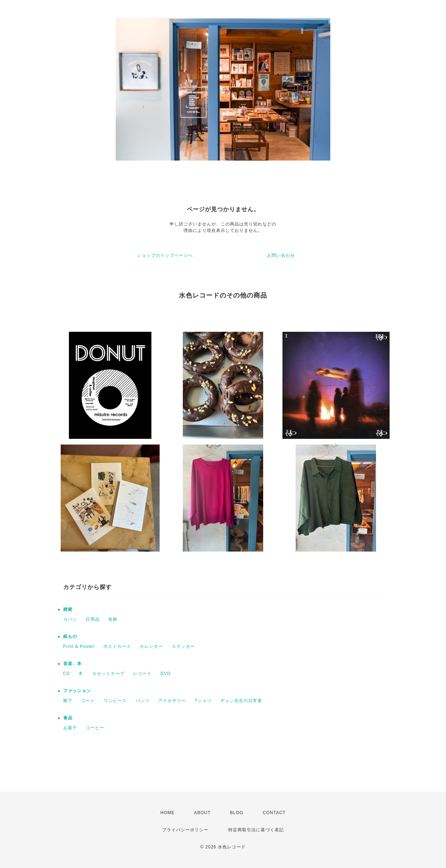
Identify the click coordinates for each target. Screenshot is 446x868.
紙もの (70, 636)
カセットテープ (108, 674)
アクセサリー (172, 701)
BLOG (237, 813)
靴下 (68, 701)
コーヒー (95, 728)
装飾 (113, 619)
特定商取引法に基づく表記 (256, 830)
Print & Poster (79, 646)
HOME (167, 813)
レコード (142, 674)
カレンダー (151, 646)
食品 (68, 718)
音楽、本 (72, 664)
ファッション (77, 691)
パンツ (143, 701)
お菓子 (70, 728)
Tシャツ (203, 701)
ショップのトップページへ (165, 255)
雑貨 (68, 609)
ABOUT (202, 813)
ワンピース (115, 701)
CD (67, 674)
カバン (70, 619)
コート (88, 701)
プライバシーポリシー (185, 830)
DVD (165, 674)
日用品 (93, 619)
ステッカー (183, 646)
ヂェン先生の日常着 (241, 701)
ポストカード (117, 646)
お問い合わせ (281, 255)
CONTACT (274, 813)
